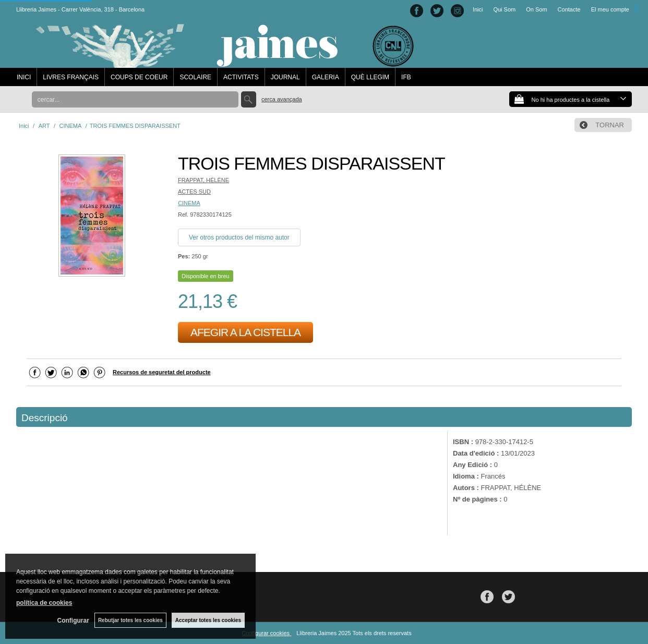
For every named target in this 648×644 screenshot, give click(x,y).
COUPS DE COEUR (139, 77)
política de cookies (44, 603)
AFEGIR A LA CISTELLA (245, 332)
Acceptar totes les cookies (208, 620)
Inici (478, 9)
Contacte (569, 9)
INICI (24, 77)
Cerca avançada (282, 99)
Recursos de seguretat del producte (162, 372)
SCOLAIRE (195, 77)
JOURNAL (285, 77)
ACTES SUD (194, 192)
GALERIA (326, 77)
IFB (406, 77)
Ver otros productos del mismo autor (239, 237)
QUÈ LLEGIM (370, 77)
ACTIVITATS (241, 77)
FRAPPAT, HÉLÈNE (203, 180)
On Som (536, 9)
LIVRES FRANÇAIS (71, 77)
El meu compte (610, 9)
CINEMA (189, 203)
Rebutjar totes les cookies (130, 620)
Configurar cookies (266, 633)
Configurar (73, 621)
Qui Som (504, 9)
